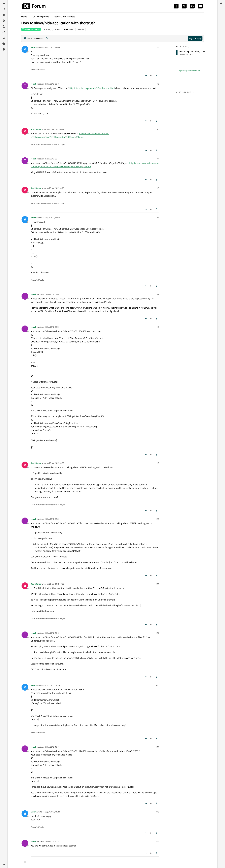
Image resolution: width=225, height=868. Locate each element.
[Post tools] (157, 75)
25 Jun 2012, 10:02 (52, 519)
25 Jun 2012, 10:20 (52, 812)
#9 (158, 463)
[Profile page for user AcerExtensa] (25, 131)
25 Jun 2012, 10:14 (52, 685)
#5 (158, 188)
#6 (158, 218)
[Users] (4, 26)
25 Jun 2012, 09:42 (57, 129)
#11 (157, 584)
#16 (157, 841)
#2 (158, 84)
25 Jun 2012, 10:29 (52, 841)
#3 (158, 129)
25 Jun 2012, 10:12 (52, 633)
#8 (158, 327)
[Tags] (4, 15)
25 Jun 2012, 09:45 (57, 188)
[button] (4, 865)
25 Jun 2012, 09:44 (52, 159)
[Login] (221, 3)
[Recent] (4, 9)
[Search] (4, 38)
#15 (157, 812)
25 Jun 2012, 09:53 (52, 327)
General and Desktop (31, 29)
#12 (157, 633)
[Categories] (4, 3)
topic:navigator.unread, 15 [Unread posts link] (189, 70)
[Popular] (4, 21)
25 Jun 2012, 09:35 (52, 47)
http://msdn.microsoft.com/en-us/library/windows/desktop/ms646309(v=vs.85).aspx (70, 135)
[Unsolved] (4, 49)
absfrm (34, 47)
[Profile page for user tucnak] (25, 86)
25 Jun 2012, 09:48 (52, 294)
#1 (158, 47)
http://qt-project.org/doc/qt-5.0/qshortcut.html (92, 88)
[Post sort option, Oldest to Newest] (33, 38)
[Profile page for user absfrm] (25, 49)
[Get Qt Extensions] (4, 44)
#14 (157, 747)
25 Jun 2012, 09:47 (52, 218)
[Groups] (4, 32)
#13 (157, 685)
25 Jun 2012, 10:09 (57, 584)
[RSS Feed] (47, 38)
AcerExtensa (36, 129)
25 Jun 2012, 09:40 (52, 84)
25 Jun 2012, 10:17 (52, 747)
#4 (158, 159)
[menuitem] (221, 3)
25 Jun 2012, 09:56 (57, 463)
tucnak (34, 84)
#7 (158, 294)
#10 (157, 519)
